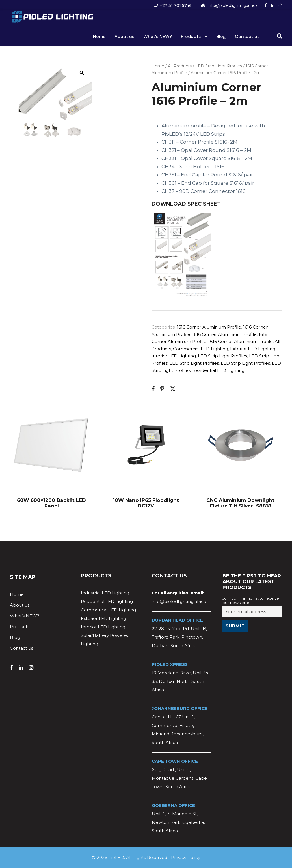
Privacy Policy (186, 857)
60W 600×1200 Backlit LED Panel (51, 503)
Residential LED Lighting (219, 370)
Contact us (247, 36)
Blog (221, 36)
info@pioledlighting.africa (233, 5)
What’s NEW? (158, 36)
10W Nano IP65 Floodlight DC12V (146, 503)
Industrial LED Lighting (105, 593)
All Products (180, 66)
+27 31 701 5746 (176, 5)
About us (124, 36)
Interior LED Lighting (174, 356)
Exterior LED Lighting (253, 349)
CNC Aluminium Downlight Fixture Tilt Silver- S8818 (240, 503)
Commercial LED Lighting (201, 349)
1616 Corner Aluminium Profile (209, 327)
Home (99, 36)
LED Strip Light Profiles (219, 66)
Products (191, 36)
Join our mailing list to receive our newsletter (251, 600)
